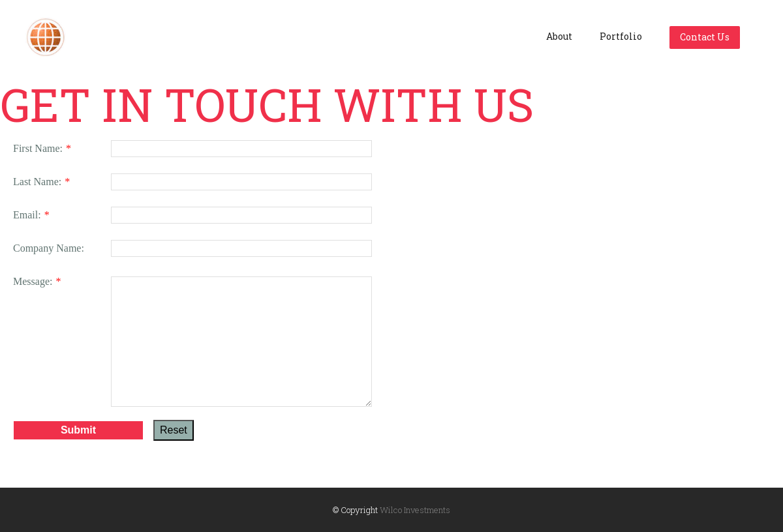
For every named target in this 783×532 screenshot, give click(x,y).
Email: (27, 215)
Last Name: (37, 182)
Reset (174, 428)
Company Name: (49, 248)
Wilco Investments (415, 510)
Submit (78, 428)
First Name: (38, 148)
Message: (33, 281)
